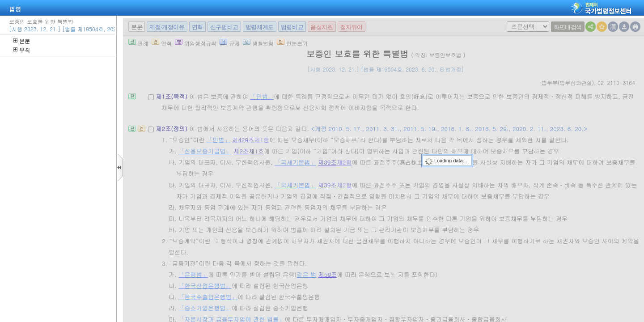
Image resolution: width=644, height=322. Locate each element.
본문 (22, 41)
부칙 (22, 50)
